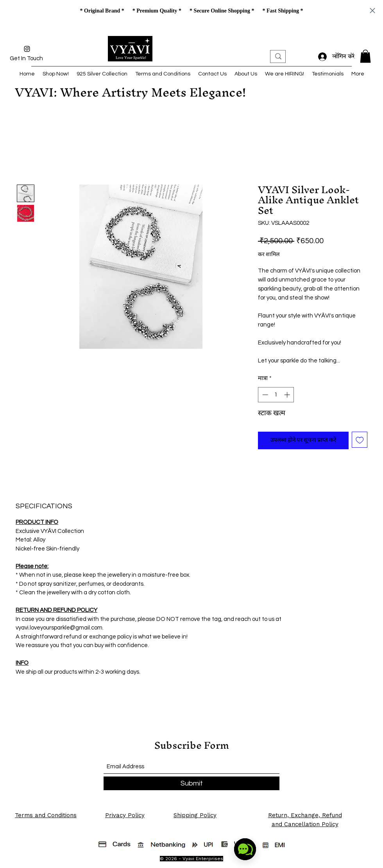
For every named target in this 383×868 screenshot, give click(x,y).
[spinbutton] (276, 395)
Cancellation (302, 824)
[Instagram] (27, 49)
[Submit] (191, 783)
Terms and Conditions (46, 815)
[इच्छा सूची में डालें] (360, 440)
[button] (365, 56)
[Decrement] (264, 395)
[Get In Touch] (26, 59)
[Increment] (288, 395)
